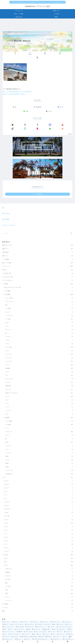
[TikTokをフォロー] (39, 120)
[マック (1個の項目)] (65, 629)
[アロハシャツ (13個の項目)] (69, 616)
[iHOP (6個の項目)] (70, 621)
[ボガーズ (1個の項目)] (19, 631)
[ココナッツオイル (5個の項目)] (28, 624)
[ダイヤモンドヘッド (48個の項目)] (56, 614)
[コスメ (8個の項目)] (11, 621)
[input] (37, 225)
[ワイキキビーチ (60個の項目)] (35, 614)
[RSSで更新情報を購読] (54, 120)
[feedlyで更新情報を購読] (50, 120)
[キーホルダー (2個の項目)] (15, 629)
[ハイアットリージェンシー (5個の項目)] (9, 624)
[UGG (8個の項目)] (5, 621)
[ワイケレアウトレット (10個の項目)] (41, 619)
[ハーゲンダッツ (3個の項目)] (61, 626)
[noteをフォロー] (43, 120)
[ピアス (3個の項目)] (53, 626)
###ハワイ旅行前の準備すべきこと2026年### (17, 87)
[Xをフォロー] (25, 120)
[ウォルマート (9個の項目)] (52, 619)
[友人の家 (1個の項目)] (41, 629)
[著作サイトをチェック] (21, 120)
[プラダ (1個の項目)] (28, 631)
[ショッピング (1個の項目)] (68, 631)
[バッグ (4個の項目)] (39, 626)
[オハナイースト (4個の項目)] (26, 626)
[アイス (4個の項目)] (5, 626)
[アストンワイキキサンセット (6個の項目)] (59, 621)
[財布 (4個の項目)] (34, 626)
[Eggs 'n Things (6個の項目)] (47, 621)
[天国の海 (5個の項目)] (20, 624)
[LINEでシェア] (49, 54)
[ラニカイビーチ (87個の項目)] (25, 614)
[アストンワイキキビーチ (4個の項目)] (15, 626)
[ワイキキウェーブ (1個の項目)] (8, 631)
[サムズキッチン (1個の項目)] (56, 631)
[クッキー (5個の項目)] (60, 624)
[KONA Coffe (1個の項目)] (49, 629)
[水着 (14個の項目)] (54, 616)
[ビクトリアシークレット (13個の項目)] (9, 619)
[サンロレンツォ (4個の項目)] (68, 624)
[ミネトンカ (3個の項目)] (46, 626)
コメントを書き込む (37, 186)
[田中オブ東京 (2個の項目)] (33, 629)
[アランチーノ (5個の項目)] (52, 624)
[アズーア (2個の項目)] (70, 626)
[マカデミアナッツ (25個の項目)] (30, 616)
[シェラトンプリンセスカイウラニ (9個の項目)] (65, 619)
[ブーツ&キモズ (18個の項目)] (39, 616)
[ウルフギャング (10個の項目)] (30, 619)
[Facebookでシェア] (26, 54)
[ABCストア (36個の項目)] (6, 616)
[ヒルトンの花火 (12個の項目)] (20, 619)
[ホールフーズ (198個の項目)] (7, 614)
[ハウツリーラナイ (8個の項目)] (20, 621)
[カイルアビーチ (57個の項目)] (45, 614)
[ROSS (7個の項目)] (28, 621)
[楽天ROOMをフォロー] (46, 120)
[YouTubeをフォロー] (36, 120)
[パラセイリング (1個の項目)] (57, 629)
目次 (3, 199)
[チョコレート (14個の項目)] (60, 616)
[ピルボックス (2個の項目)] (6, 629)
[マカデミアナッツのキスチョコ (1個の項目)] (41, 631)
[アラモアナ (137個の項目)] (15, 614)
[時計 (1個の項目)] (71, 629)
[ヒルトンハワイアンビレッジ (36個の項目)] (17, 616)
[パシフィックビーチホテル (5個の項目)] (41, 624)
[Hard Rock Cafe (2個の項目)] (24, 629)
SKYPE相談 (6, 211)
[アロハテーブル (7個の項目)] (37, 621)
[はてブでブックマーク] (37, 54)
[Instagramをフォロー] (32, 120)
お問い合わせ (6, 205)
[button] (61, 54)
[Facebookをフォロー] (29, 120)
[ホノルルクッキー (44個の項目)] (67, 614)
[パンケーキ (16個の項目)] (48, 616)
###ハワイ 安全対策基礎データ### (14, 90)
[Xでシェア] (14, 54)
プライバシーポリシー (9, 217)
